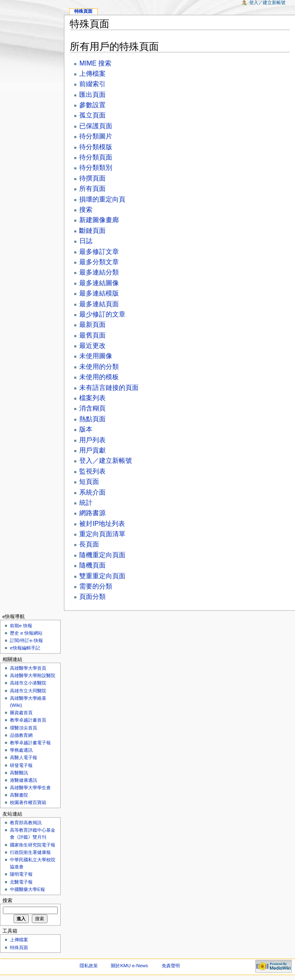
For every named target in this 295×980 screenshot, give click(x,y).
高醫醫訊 (19, 773)
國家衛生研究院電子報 (33, 845)
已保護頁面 (96, 126)
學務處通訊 (21, 750)
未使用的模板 (99, 377)
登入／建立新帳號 (106, 461)
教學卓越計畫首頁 (28, 720)
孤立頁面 (92, 115)
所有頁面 (92, 189)
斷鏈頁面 (92, 231)
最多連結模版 (99, 293)
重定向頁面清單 (102, 534)
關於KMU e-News (129, 966)
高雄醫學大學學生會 (30, 788)
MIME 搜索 (95, 63)
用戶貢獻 (92, 450)
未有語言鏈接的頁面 (109, 388)
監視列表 (92, 471)
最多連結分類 (99, 272)
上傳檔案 (92, 74)
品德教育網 (21, 735)
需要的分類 (96, 586)
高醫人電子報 (24, 757)
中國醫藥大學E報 (27, 889)
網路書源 (92, 513)
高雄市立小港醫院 (28, 683)
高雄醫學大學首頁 (28, 668)
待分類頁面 (96, 157)
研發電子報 (21, 765)
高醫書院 (19, 795)
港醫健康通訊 (24, 780)
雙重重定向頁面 (102, 576)
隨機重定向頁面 (102, 555)
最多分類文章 (99, 262)
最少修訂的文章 (102, 314)
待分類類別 (96, 168)
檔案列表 (92, 398)
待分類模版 (96, 147)
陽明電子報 (21, 874)
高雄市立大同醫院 (28, 691)
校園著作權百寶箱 (28, 802)
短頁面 (89, 482)
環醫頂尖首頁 (24, 728)
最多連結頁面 (99, 304)
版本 (86, 429)
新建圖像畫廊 (99, 220)
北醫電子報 (21, 882)
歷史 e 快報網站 (28, 633)
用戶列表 (92, 440)
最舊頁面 (92, 335)
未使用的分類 (99, 367)
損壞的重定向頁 (102, 199)
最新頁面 (92, 325)
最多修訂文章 (99, 252)
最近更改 (92, 346)
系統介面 (92, 492)
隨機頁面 (92, 565)
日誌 (86, 241)
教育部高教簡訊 (26, 823)
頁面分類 (92, 597)
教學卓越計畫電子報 (30, 743)
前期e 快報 (21, 626)
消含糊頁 (92, 408)
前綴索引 (92, 84)
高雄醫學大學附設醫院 (33, 675)
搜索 (86, 210)
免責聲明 (171, 966)
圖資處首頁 (21, 713)
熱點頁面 (92, 419)
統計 (86, 503)
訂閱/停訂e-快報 (26, 640)
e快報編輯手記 (25, 648)
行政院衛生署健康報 (30, 852)
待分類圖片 (96, 136)
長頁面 (89, 544)
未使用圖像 (96, 356)
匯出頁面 (92, 95)
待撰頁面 (92, 178)
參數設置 (92, 105)
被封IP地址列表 (102, 524)
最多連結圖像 (99, 283)
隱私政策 (89, 966)
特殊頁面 (83, 11)
